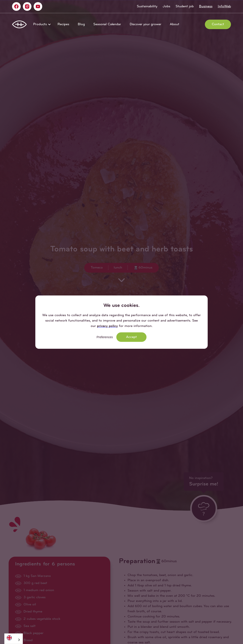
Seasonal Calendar (107, 24)
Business (206, 6)
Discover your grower (146, 24)
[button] (41, 24)
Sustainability (147, 6)
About (174, 24)
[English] (14, 638)
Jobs (166, 6)
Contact (218, 24)
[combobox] (14, 639)
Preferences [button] (105, 337)
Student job (185, 6)
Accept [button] (131, 337)
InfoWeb (224, 6)
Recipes (63, 24)
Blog (81, 24)
